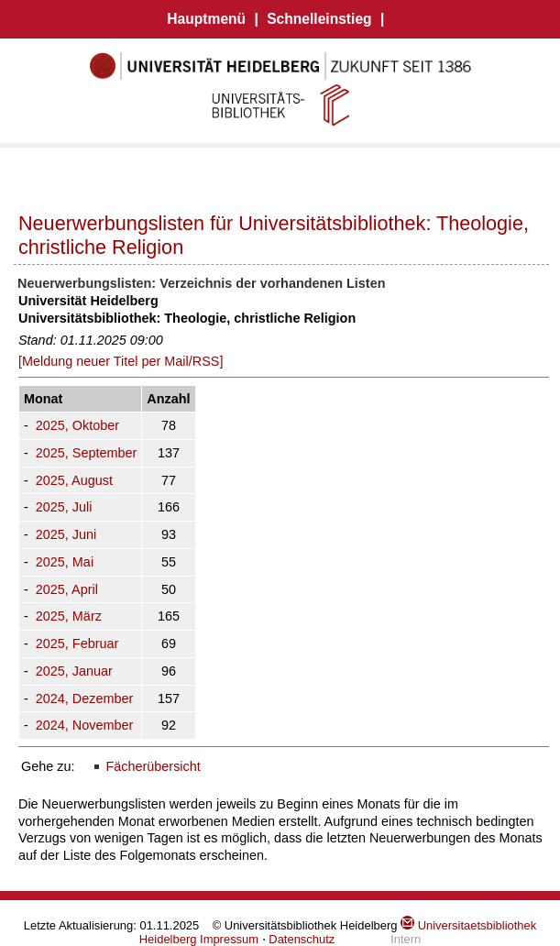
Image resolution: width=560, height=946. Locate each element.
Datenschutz (302, 939)
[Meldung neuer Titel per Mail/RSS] (121, 361)
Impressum (229, 939)
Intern (406, 939)
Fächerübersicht (153, 766)
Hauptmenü (206, 19)
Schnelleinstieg (319, 19)
